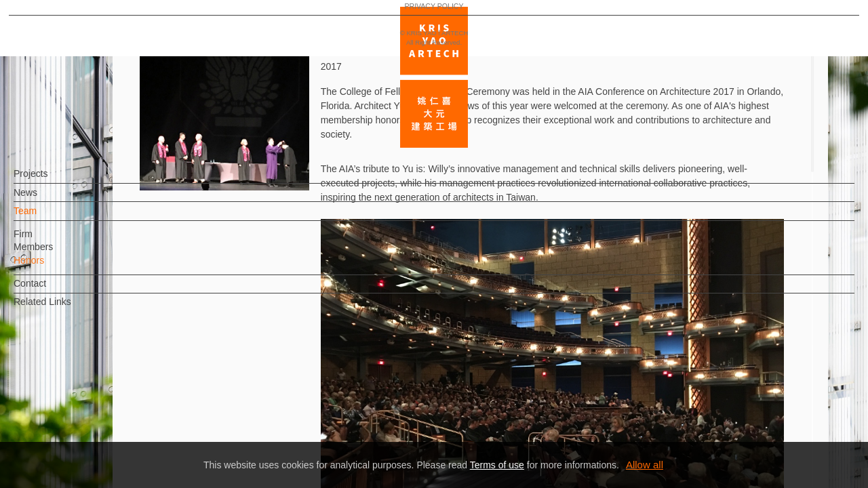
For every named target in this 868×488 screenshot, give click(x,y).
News (48, 199)
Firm (45, 241)
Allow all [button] (645, 465)
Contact (52, 290)
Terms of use (497, 465)
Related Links (65, 308)
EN (93, 399)
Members (56, 253)
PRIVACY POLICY (70, 438)
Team (47, 218)
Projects (53, 180)
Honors (51, 267)
